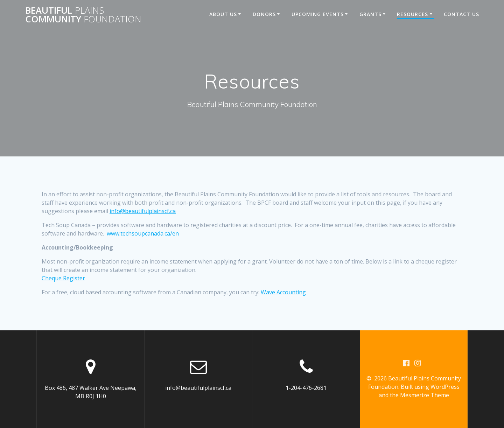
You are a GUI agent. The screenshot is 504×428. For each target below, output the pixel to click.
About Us (223, 14)
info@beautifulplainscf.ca (143, 211)
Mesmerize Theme (425, 395)
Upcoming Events (318, 14)
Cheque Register (63, 278)
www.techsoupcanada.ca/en (143, 233)
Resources (412, 14)
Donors (264, 14)
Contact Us (461, 14)
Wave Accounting (283, 292)
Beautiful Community (83, 15)
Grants (370, 14)
